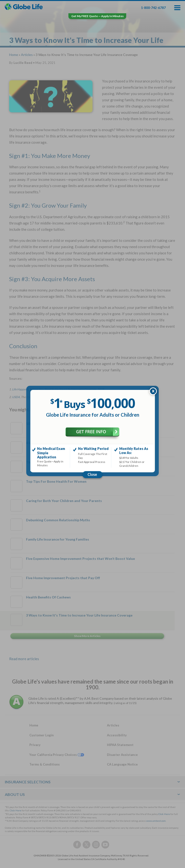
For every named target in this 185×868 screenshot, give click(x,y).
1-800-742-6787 (153, 8)
